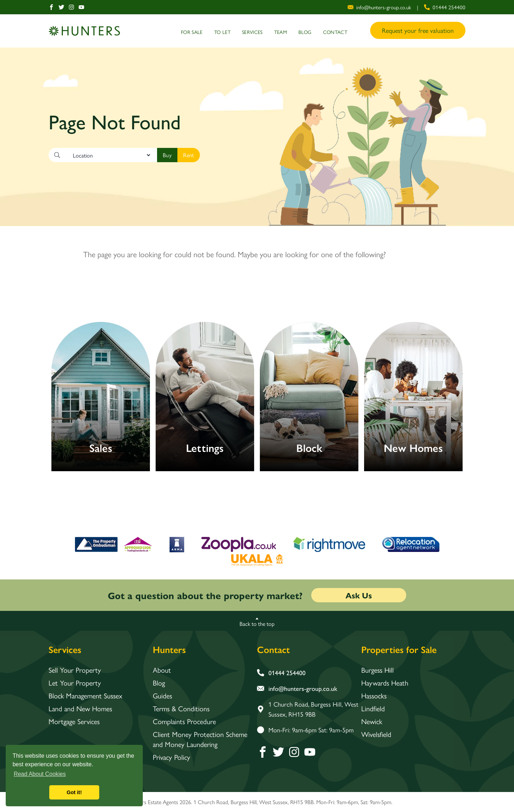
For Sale (192, 32)
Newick (372, 721)
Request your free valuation (418, 30)
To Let (222, 32)
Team (281, 32)
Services (252, 32)
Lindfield (373, 708)
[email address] (379, 7)
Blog (305, 32)
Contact (335, 32)
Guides (162, 696)
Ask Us (359, 595)
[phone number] (445, 7)
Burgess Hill (377, 670)
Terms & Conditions (181, 708)
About (162, 670)
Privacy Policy (172, 757)
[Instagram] (71, 7)
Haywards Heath (385, 683)
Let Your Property (75, 683)
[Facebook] (51, 7)
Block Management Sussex (85, 696)
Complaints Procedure (184, 721)
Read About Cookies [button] (40, 774)
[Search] (167, 155)
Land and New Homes (80, 708)
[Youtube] (81, 7)
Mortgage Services (74, 721)
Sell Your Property (75, 670)
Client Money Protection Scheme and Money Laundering (200, 739)
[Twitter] (61, 7)
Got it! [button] (74, 792)
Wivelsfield (376, 734)
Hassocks (374, 696)
